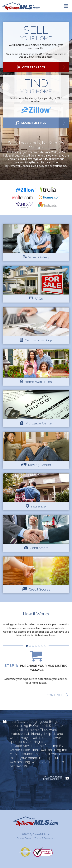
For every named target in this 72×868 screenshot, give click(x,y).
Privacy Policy (24, 838)
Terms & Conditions (45, 838)
